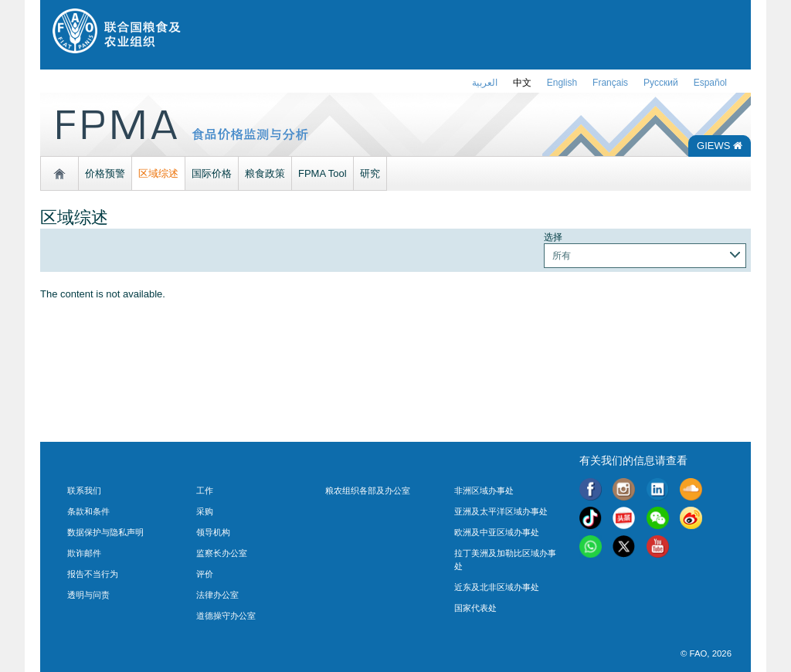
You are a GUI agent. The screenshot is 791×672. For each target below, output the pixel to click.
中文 (522, 83)
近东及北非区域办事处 (497, 587)
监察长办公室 (222, 553)
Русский (661, 83)
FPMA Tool (323, 173)
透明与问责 (88, 595)
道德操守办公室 (226, 616)
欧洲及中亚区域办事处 (497, 532)
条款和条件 (88, 511)
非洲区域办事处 (484, 490)
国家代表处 (475, 608)
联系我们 (84, 490)
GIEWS (720, 146)
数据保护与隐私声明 (105, 532)
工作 (205, 490)
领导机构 (213, 532)
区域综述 (158, 173)
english (562, 83)
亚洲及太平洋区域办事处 (501, 511)
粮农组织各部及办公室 (368, 490)
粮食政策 (265, 173)
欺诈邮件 (84, 553)
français (610, 83)
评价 (205, 574)
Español (710, 83)
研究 (370, 173)
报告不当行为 (93, 574)
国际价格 (212, 173)
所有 (562, 255)
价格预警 (105, 173)
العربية (485, 83)
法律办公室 (217, 595)
